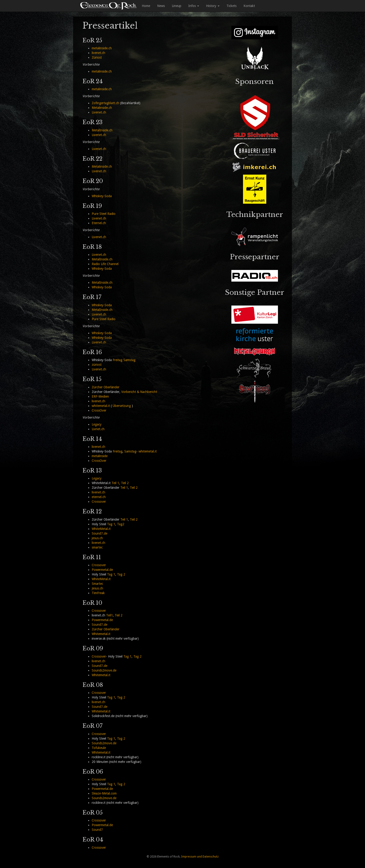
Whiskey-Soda (102, 196)
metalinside (100, 456)
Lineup (177, 6)
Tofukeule (99, 748)
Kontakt (249, 6)
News (161, 6)
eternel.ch (99, 497)
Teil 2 (125, 483)
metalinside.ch (102, 48)
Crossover (99, 502)
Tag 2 (121, 574)
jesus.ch (97, 538)
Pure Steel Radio (104, 214)
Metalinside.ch (102, 108)
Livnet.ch (98, 429)
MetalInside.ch (102, 130)
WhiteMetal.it (101, 529)
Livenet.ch (99, 112)
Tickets (232, 6)
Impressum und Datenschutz (200, 856)
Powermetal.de (102, 570)
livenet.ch (98, 53)
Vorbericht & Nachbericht (139, 392)
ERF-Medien (100, 396)
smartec (97, 547)
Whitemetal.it (101, 634)
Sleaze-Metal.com (104, 793)
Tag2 (121, 524)
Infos (194, 6)
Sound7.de (100, 533)
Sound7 (97, 830)
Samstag (129, 360)
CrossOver (99, 410)
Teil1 (110, 615)
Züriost (97, 57)
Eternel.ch (99, 223)
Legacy (97, 424)
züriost (97, 365)
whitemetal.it (101, 406)
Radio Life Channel (105, 264)
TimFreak (98, 593)
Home (146, 6)
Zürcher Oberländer (106, 387)
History (213, 6)
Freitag (118, 360)
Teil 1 (115, 483)
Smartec (97, 584)
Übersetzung (122, 406)
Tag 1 (111, 524)
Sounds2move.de (104, 670)
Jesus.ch (97, 588)
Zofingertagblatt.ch (105, 103)
